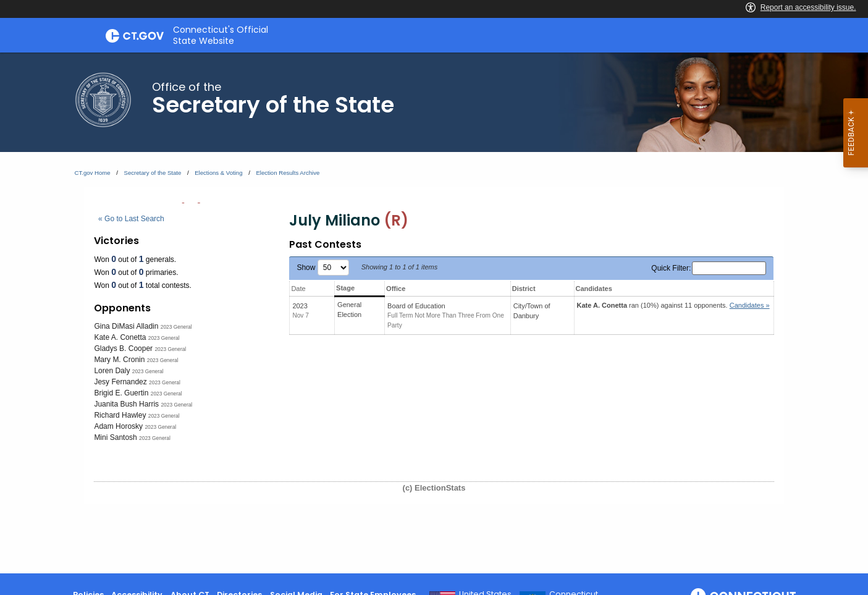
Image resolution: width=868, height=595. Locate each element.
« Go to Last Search (131, 219)
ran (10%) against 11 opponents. (673, 305)
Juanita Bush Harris (126, 404)
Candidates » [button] (750, 305)
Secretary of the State (153, 173)
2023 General (176, 327)
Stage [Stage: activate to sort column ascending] (345, 288)
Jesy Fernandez (120, 382)
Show (322, 268)
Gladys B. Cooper (123, 348)
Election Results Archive (288, 173)
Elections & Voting (218, 173)
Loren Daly (112, 371)
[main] (434, 313)
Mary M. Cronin (119, 360)
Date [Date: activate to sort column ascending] (298, 289)
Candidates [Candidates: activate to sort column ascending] (594, 289)
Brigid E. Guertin (121, 393)
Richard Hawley (120, 415)
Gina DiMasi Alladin (126, 326)
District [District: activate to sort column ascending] (524, 289)
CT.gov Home (93, 173)
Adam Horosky (118, 426)
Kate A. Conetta (120, 337)
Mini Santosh (115, 437)
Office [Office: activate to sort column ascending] (396, 289)
